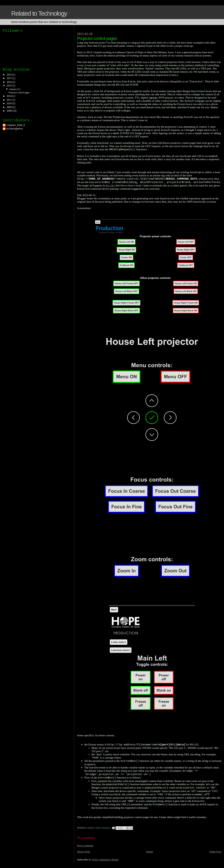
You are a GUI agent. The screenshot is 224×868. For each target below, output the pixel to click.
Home (150, 852)
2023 (9, 75)
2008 (9, 111)
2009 (9, 107)
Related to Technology (39, 13)
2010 (9, 103)
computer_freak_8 (15, 125)
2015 (9, 86)
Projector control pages (19, 93)
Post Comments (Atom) (106, 859)
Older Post (215, 852)
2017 (9, 78)
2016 (9, 82)
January (13, 89)
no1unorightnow (15, 129)
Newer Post (84, 852)
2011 (9, 100)
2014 (9, 96)
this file (110, 185)
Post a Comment (85, 846)
